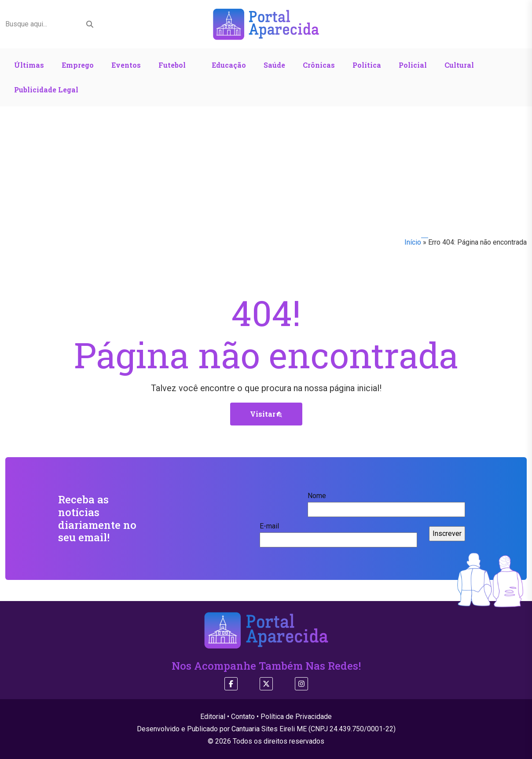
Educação (229, 65)
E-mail (338, 533)
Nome (386, 502)
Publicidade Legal (46, 90)
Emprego (78, 65)
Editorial (213, 717)
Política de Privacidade (296, 717)
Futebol (172, 65)
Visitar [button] (266, 414)
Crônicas (319, 65)
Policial (413, 65)
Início (413, 242)
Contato (243, 717)
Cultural (459, 65)
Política (367, 65)
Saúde (274, 65)
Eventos (126, 65)
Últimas (29, 65)
